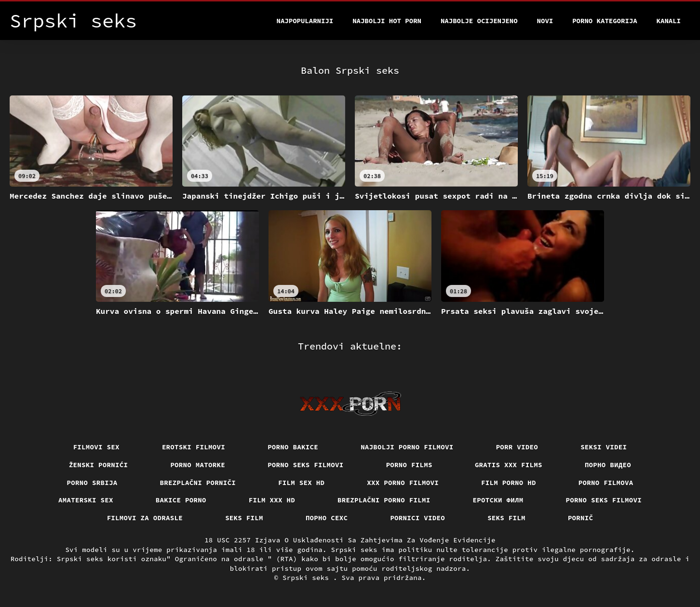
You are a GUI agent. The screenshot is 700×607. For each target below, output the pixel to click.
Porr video (517, 447)
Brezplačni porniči (198, 483)
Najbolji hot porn (387, 21)
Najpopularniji (305, 21)
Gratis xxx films (509, 465)
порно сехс (327, 518)
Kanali (669, 21)
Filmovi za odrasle (145, 518)
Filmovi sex (96, 447)
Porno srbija (92, 483)
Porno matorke (198, 465)
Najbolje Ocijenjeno (479, 21)
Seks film (244, 518)
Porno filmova (606, 483)
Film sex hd (301, 483)
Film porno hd (509, 483)
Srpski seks (308, 578)
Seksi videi (604, 447)
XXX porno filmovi (403, 483)
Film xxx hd (272, 500)
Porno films (409, 465)
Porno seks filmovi (306, 465)
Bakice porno (181, 500)
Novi (545, 21)
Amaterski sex (86, 500)
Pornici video (417, 518)
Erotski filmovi (194, 447)
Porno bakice (293, 447)
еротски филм (498, 500)
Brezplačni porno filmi (384, 500)
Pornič (581, 518)
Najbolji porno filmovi (407, 447)
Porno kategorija (605, 21)
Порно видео (608, 465)
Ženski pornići (99, 465)
